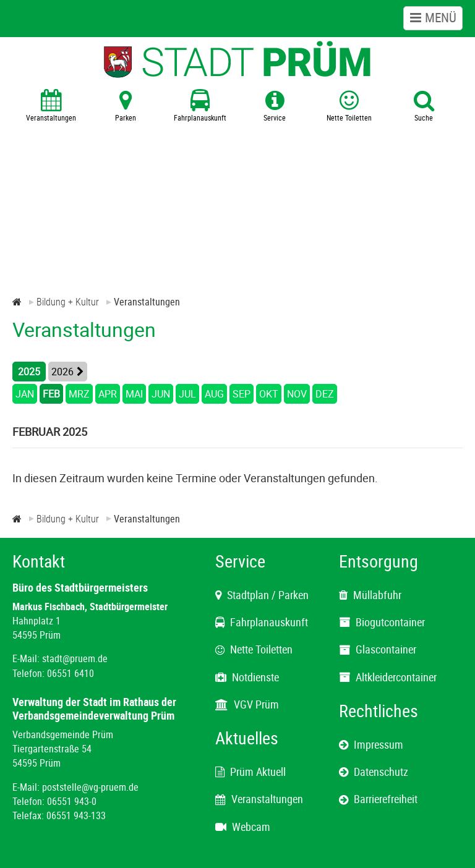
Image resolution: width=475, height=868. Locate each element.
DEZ (325, 394)
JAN (25, 394)
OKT (269, 394)
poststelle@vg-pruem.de (90, 787)
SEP (242, 394)
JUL (187, 394)
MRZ (79, 394)
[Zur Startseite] (17, 302)
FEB (51, 394)
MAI (134, 394)
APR (108, 394)
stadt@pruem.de (75, 658)
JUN (161, 394)
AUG (214, 394)
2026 (62, 372)
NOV (297, 394)
